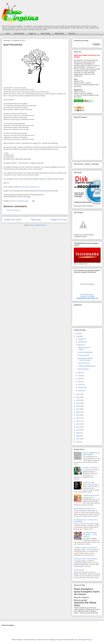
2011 (78, 427)
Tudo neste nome (84, 363)
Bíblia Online (59, 33)
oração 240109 (79, 570)
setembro (81, 342)
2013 (78, 421)
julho (80, 373)
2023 (78, 336)
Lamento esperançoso (85, 352)
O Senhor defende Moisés (87, 366)
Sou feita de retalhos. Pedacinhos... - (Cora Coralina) (90, 535)
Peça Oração (45, 33)
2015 (78, 415)
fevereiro (81, 388)
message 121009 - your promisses (86, 548)
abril (80, 382)
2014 (78, 418)
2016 (78, 412)
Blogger (89, 640)
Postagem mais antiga (59, 220)
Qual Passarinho (83, 369)
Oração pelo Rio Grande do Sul (84, 509)
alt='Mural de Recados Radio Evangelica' (87, 139)
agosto (80, 345)
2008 (78, 436)
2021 (78, 397)
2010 (78, 430)
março (80, 385)
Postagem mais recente (12, 220)
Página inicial (36, 220)
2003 (78, 442)
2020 (78, 400)
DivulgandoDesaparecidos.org (87, 298)
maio (80, 379)
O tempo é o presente (90, 468)
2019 (78, 403)
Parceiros (72, 33)
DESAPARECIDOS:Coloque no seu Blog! (87, 296)
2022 (78, 394)
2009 (78, 433)
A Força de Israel (83, 355)
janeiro (80, 391)
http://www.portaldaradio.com (31, 187)
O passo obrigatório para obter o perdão (91, 454)
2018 (78, 406)
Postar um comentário (13, 210)
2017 (78, 409)
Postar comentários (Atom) (38, 225)
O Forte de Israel (89, 482)
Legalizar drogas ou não (91, 495)
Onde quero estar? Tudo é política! (86, 559)
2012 (78, 424)
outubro (81, 339)
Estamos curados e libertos (84, 348)
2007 (78, 439)
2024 (78, 333)
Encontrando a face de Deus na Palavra (85, 359)
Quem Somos (19, 33)
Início (8, 33)
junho (80, 376)
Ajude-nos (32, 33)
